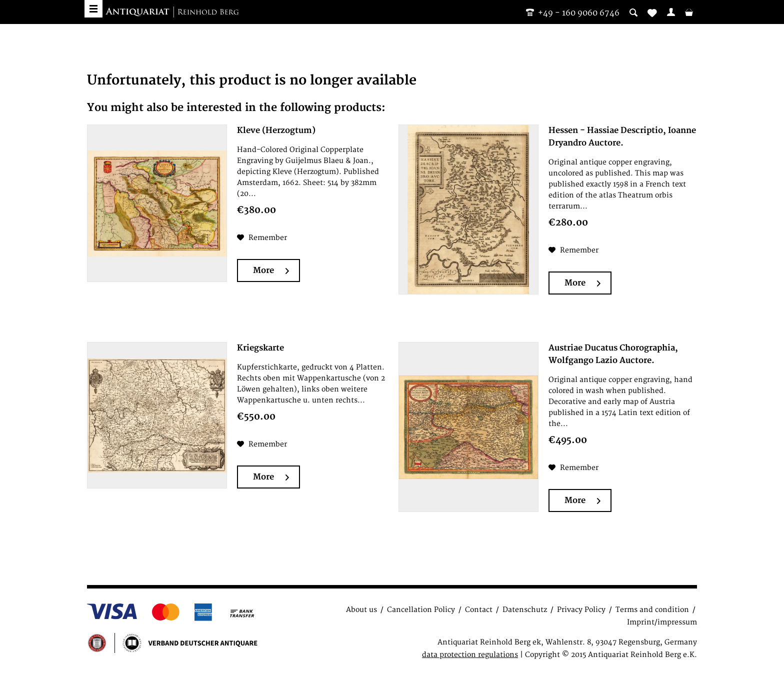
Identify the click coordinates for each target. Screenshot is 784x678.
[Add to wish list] (262, 238)
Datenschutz (525, 610)
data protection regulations (470, 655)
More (271, 271)
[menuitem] (671, 12)
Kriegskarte (260, 348)
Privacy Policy (581, 610)
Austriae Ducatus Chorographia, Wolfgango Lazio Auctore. (613, 354)
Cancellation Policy (421, 610)
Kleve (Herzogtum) (276, 130)
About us (361, 610)
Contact (479, 610)
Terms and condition (652, 610)
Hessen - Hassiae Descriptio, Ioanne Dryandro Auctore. (622, 137)
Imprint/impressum (662, 622)
